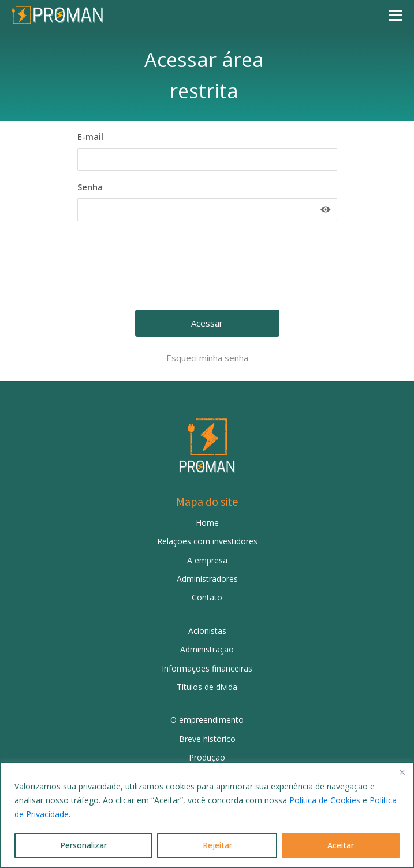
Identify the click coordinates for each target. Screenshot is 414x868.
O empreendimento (207, 720)
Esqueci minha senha (207, 358)
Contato (207, 597)
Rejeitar (217, 845)
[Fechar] (402, 772)
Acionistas (207, 631)
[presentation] (208, 270)
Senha (90, 187)
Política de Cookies (325, 800)
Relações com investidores (207, 541)
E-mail (90, 136)
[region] (207, 815)
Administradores (207, 579)
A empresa (207, 560)
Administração (207, 649)
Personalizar (83, 845)
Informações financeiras (207, 668)
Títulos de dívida (207, 687)
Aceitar (341, 845)
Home (207, 523)
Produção (207, 757)
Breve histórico (207, 739)
